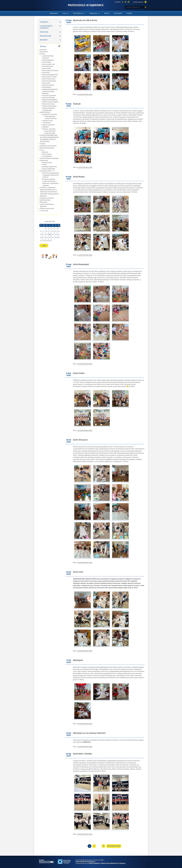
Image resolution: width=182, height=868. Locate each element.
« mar (44, 246)
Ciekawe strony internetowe (47, 122)
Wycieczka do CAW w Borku (85, 20)
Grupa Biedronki (50, 131)
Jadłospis (45, 127)
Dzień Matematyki (81, 265)
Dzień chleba (47, 62)
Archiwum (44, 40)
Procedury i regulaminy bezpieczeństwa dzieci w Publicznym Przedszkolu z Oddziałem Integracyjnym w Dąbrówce (49, 192)
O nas (64, 13)
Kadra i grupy (47, 154)
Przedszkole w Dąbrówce (86, 5)
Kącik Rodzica (78, 13)
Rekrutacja (44, 32)
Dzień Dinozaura (48, 66)
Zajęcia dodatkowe (49, 169)
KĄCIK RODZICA (45, 112)
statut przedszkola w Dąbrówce (47, 205)
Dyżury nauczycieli (48, 125)
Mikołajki (45, 94)
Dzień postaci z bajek (50, 77)
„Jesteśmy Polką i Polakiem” (48, 57)
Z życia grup (118, 13)
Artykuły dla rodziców (50, 114)
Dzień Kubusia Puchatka (50, 71)
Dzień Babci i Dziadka (82, 754)
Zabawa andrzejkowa (49, 106)
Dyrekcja (45, 152)
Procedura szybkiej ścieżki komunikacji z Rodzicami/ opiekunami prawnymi (50, 182)
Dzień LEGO (78, 572)
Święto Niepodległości (50, 100)
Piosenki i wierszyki (49, 129)
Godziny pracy (47, 163)
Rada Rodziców (45, 36)
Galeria (107, 13)
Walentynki (78, 660)
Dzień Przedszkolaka (49, 81)
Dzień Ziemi (46, 83)
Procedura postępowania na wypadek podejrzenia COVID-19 (51, 175)
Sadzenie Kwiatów (48, 98)
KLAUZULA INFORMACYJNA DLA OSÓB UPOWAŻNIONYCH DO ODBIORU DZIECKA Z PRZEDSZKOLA (49, 138)
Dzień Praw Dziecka (49, 79)
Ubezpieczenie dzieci (47, 208)
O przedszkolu (47, 156)
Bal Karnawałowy (48, 60)
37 (104, 846)
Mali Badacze (47, 87)
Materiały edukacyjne (47, 148)
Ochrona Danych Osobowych (46, 27)
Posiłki (45, 165)
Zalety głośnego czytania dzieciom (51, 118)
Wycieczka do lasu (48, 104)
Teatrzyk (77, 104)
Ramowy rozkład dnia (50, 167)
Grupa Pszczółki (50, 133)
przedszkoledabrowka (85, 94)
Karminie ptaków (48, 85)
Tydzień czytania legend (50, 102)
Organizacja (93, 13)
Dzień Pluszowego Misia (50, 75)
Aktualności (54, 13)
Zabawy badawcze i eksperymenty (49, 109)
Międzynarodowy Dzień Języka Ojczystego (50, 90)
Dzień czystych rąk (48, 64)
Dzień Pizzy (46, 73)
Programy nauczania (47, 198)
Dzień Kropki (47, 68)
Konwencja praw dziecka (48, 146)
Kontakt (129, 13)
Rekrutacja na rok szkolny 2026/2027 (89, 733)
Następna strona (114, 846)
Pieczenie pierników (49, 96)
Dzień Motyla (79, 177)
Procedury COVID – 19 (47, 171)
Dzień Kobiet (79, 373)
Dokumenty (44, 22)
